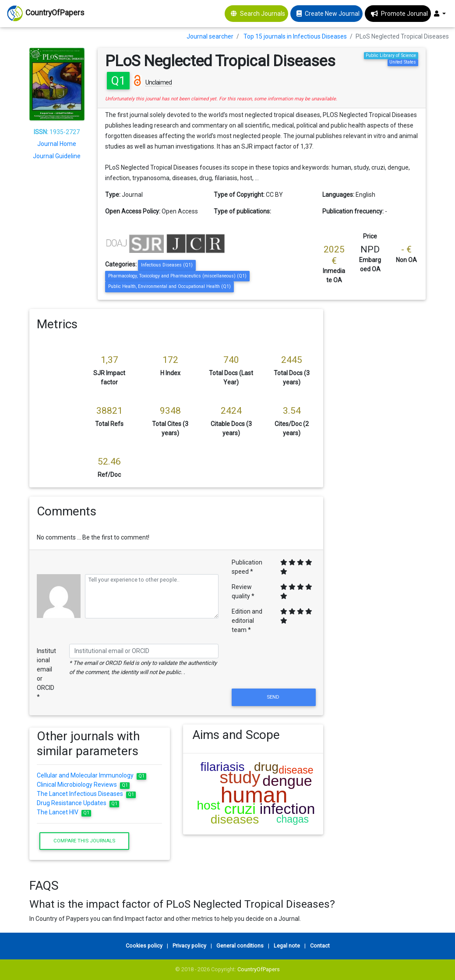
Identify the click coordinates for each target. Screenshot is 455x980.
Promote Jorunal (404, 14)
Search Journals (263, 14)
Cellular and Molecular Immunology (92, 775)
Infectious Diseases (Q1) (167, 265)
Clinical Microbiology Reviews (83, 785)
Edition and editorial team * (247, 621)
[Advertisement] (381, 440)
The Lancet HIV (64, 812)
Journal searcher (210, 36)
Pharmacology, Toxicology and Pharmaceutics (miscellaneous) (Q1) (177, 276)
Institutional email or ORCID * (46, 674)
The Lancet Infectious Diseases (86, 794)
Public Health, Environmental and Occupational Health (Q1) (169, 286)
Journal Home (57, 144)
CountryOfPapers (259, 969)
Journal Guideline (57, 156)
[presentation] (274, 665)
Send (274, 697)
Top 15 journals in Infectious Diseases (295, 36)
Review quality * (243, 591)
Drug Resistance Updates (78, 803)
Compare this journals (84, 841)
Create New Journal (332, 14)
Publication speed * (247, 567)
